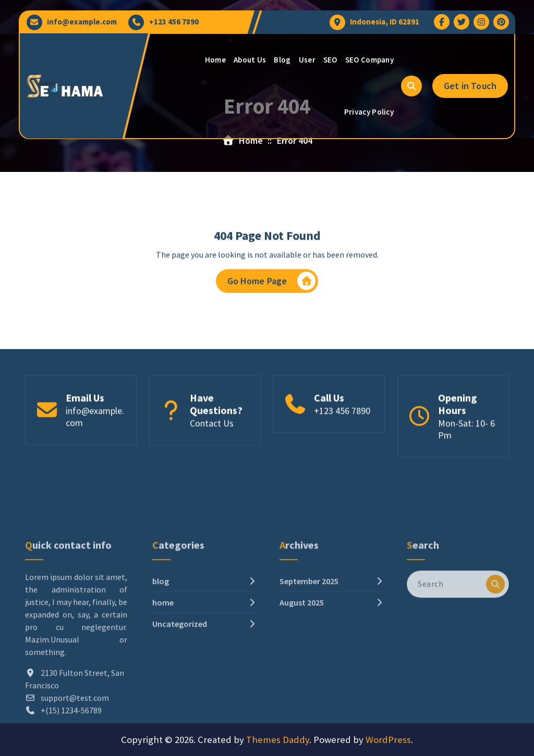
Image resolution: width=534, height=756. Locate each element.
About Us (250, 60)
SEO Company (369, 60)
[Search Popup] (411, 86)
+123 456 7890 (174, 22)
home (163, 656)
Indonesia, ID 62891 (385, 22)
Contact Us (212, 427)
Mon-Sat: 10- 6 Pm (466, 433)
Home (215, 60)
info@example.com (82, 22)
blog (161, 635)
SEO (330, 60)
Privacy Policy (369, 112)
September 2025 (309, 635)
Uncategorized (180, 677)
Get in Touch (470, 86)
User (307, 60)
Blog (282, 60)
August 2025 (302, 656)
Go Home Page (272, 284)
